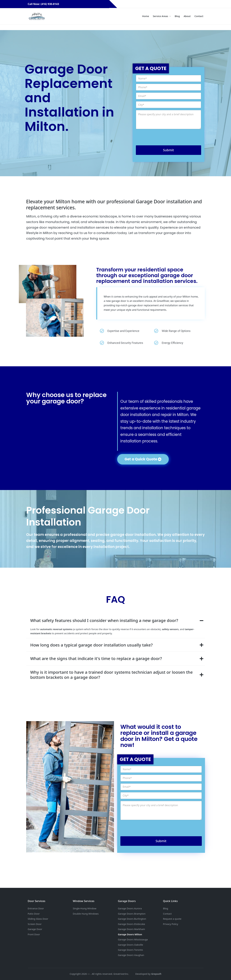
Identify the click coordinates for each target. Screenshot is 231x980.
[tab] (116, 620)
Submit (168, 150)
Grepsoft (156, 974)
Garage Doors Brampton (132, 914)
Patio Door (34, 914)
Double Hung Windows (86, 914)
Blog (166, 908)
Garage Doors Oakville (131, 945)
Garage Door (35, 929)
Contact (167, 914)
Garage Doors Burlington (132, 919)
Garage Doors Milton (130, 934)
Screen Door (35, 924)
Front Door (34, 934)
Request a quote (172, 919)
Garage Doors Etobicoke (132, 924)
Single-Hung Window (85, 908)
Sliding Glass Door (38, 919)
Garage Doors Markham (132, 929)
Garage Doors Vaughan (131, 955)
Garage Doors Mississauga (133, 939)
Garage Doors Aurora (130, 908)
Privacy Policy (171, 924)
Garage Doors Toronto (131, 950)
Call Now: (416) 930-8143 (49, 4)
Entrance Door (36, 908)
